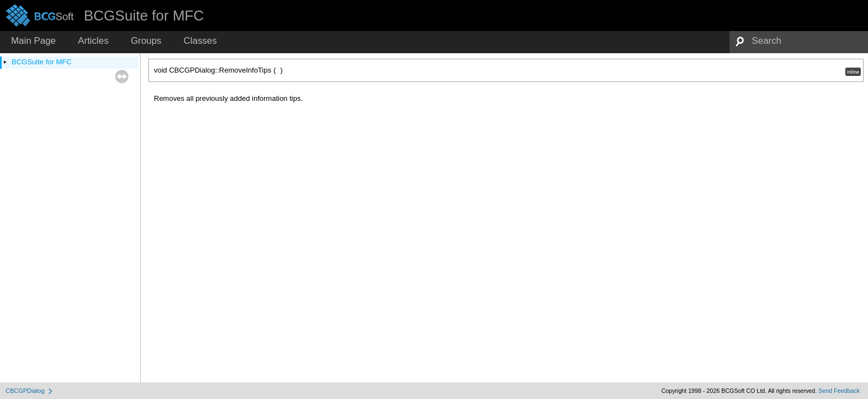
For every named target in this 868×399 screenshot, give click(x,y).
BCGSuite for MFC (42, 62)
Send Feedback (839, 391)
